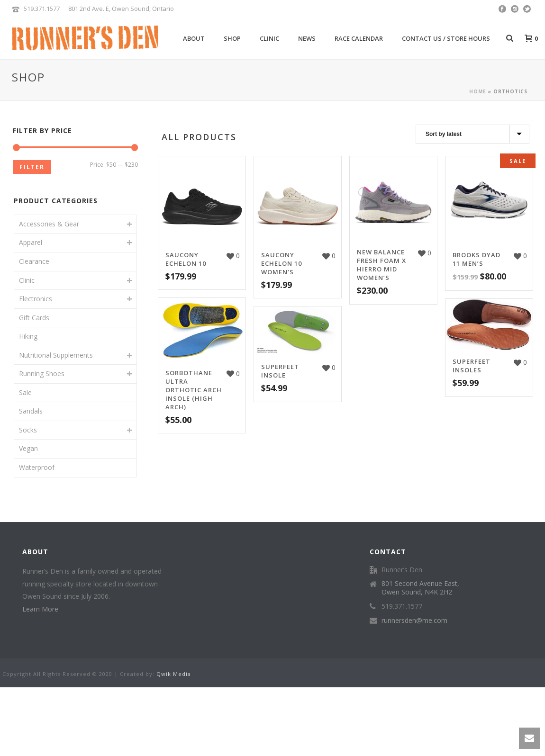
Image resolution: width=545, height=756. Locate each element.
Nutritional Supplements (56, 355)
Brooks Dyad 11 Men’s (477, 259)
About (194, 38)
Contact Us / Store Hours (446, 38)
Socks (28, 430)
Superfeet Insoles (472, 366)
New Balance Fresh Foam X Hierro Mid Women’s (381, 265)
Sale (25, 392)
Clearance (34, 261)
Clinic (269, 38)
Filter (32, 167)
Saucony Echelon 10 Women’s (282, 263)
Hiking (28, 336)
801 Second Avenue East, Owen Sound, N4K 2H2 (420, 588)
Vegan (28, 448)
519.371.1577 (42, 9)
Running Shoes (42, 373)
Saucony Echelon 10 (186, 259)
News (307, 38)
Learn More (40, 609)
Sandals (31, 411)
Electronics (36, 299)
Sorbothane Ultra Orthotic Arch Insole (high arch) (194, 390)
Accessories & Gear (49, 224)
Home (478, 91)
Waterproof (37, 467)
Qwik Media (174, 674)
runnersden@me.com (414, 621)
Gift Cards (34, 318)
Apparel (31, 242)
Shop (232, 38)
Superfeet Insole (280, 371)
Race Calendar (359, 38)
